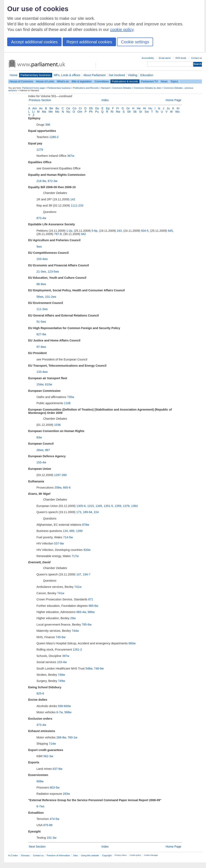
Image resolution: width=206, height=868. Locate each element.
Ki (178, 108)
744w (75, 631)
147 (79, 574)
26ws (40, 450)
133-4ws (42, 372)
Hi (144, 108)
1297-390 (60, 475)
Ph (91, 112)
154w (40, 384)
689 (72, 531)
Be (51, 108)
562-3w (48, 756)
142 (73, 199)
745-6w (61, 637)
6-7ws (40, 806)
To (157, 112)
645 (170, 231)
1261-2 (77, 650)
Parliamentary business (36, 75)
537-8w (59, 543)
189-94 (87, 512)
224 (96, 512)
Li (33, 112)
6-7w (60, 712)
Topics (174, 81)
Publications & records (125, 81)
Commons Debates (122, 88)
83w (39, 437)
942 (83, 234)
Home (14, 75)
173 (79, 512)
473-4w (41, 725)
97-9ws (41, 347)
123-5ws (53, 272)
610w (49, 384)
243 (119, 231)
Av (41, 108)
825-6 (40, 693)
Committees (102, 81)
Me (51, 112)
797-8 (58, 234)
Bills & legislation (82, 81)
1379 (126, 506)
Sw (147, 112)
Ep (108, 108)
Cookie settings (135, 42)
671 (91, 599)
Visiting (133, 75)
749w (61, 675)
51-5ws (41, 322)
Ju (168, 108)
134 (65, 531)
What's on (63, 81)
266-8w (61, 737)
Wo (177, 112)
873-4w (41, 218)
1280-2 (54, 137)
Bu (57, 108)
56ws (40, 297)
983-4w (81, 612)
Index (105, 100)
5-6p (94, 231)
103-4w (62, 662)
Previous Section (40, 100)
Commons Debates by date (147, 88)
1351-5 (108, 506)
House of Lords (45, 81)
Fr (118, 108)
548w (89, 668)
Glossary (25, 855)
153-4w (41, 462)
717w (75, 556)
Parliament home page (33, 88)
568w (68, 712)
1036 (57, 425)
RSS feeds (181, 58)
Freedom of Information (58, 855)
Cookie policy (135, 855)
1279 (40, 150)
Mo (57, 112)
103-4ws (42, 259)
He (139, 108)
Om (80, 112)
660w (132, 643)
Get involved (117, 75)
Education (147, 75)
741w (78, 587)
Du (97, 108)
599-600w (64, 706)
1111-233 (77, 205)
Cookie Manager (151, 855)
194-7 (87, 574)
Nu (68, 112)
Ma (44, 112)
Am (35, 108)
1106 (67, 403)
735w (71, 397)
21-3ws (41, 272)
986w (91, 612)
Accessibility (148, 58)
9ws (39, 247)
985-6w (93, 606)
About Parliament (95, 75)
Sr (140, 112)
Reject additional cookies (89, 42)
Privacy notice (121, 855)
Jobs (75, 855)
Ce (68, 108)
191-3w (52, 838)
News (164, 81)
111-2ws (42, 309)
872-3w (52, 181)
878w (86, 525)
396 (48, 125)
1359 (118, 506)
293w (66, 794)
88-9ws (41, 284)
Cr (80, 108)
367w (71, 156)
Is (159, 108)
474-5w (54, 819)
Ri (112, 112)
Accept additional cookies (34, 42)
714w (52, 744)
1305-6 (81, 506)
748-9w (99, 668)
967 (48, 450)
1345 (99, 506)
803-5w (55, 788)
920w (87, 550)
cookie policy (122, 30)
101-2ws (51, 297)
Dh (91, 108)
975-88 (48, 825)
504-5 (145, 231)
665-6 (67, 488)
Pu (97, 112)
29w (73, 618)
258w (58, 488)
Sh (129, 112)
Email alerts (165, 58)
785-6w (87, 625)
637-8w (57, 769)
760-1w (72, 737)
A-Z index (13, 855)
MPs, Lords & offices (67, 75)
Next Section (37, 847)
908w (40, 781)
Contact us (197, 58)
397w (66, 656)
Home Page (173, 100)
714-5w (68, 537)
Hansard (105, 88)
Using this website (90, 855)
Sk (135, 112)
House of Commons (21, 81)
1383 (134, 506)
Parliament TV (149, 81)
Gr (128, 108)
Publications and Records (86, 88)
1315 (90, 506)
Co (74, 108)
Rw (118, 112)
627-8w (41, 334)
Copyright (107, 855)
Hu (150, 108)
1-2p (69, 231)
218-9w (41, 181)
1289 (79, 531)
